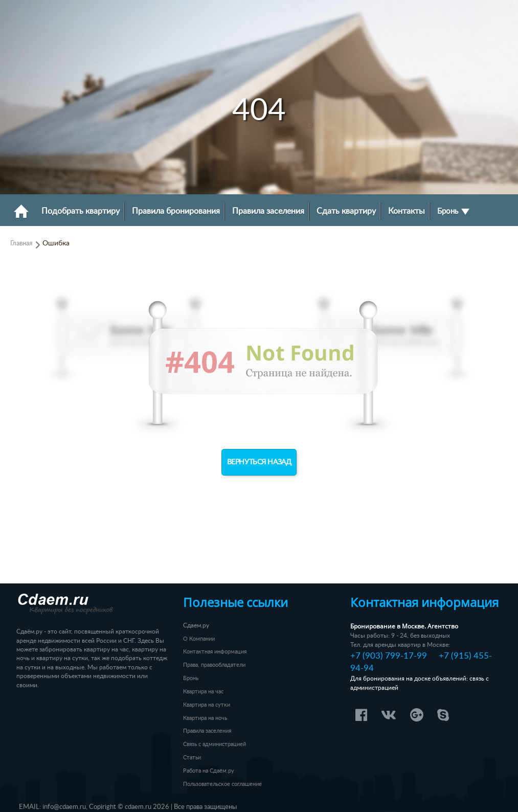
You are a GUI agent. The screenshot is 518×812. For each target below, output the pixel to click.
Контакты (407, 211)
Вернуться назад (259, 462)
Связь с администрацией (215, 744)
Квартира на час (203, 692)
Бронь (453, 211)
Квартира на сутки (207, 705)
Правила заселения (268, 211)
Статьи (192, 758)
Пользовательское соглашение (222, 784)
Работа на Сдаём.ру (209, 771)
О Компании (199, 639)
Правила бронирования (176, 211)
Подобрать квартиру (81, 211)
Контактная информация (215, 652)
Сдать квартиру (346, 211)
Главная (21, 243)
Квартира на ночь (205, 718)
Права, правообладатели (214, 665)
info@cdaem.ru (64, 807)
